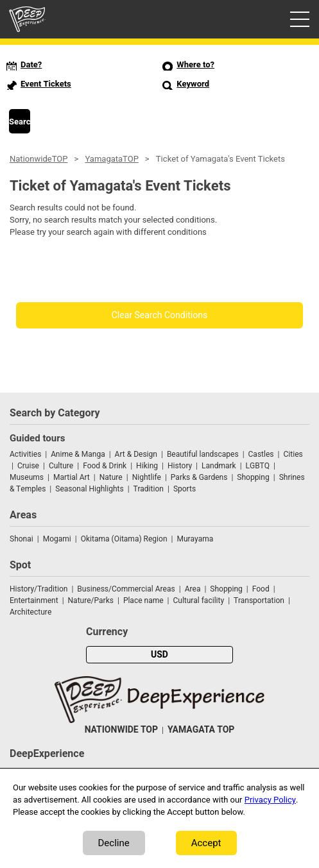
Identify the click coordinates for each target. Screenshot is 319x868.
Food (261, 589)
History (180, 466)
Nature (111, 477)
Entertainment (34, 600)
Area (193, 589)
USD (159, 655)
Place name (144, 600)
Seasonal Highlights (89, 489)
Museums (27, 477)
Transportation (259, 600)
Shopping (253, 477)
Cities (293, 454)
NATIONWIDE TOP (121, 730)
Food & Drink (105, 466)
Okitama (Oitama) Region (124, 539)
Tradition (149, 489)
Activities (25, 454)
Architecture (30, 612)
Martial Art (72, 477)
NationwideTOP (39, 159)
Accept (206, 843)
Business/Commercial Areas (126, 589)
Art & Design (136, 454)
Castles (261, 454)
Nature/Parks (91, 600)
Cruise (28, 466)
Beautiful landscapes (203, 454)
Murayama (195, 539)
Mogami (57, 539)
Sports (185, 489)
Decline (114, 843)
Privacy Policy (270, 800)
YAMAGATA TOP (201, 730)
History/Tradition (39, 589)
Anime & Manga (78, 454)
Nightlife (147, 477)
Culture (61, 466)
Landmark (219, 466)
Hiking (147, 466)
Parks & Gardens (199, 477)
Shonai (22, 539)
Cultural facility (198, 600)
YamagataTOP (111, 159)
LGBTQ (258, 466)
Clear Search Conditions (160, 315)
